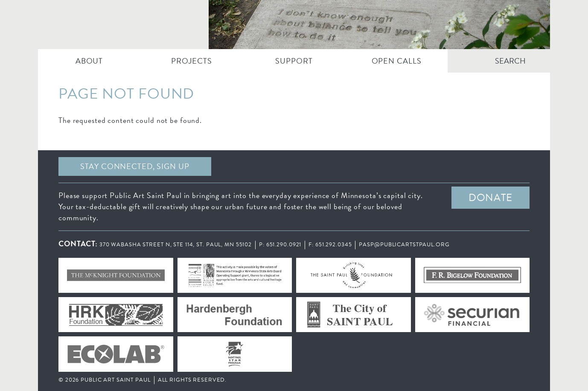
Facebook (292, 166)
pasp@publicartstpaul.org (404, 245)
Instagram (449, 166)
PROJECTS (191, 61)
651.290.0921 (284, 245)
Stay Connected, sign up (135, 166)
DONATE (490, 198)
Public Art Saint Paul (294, 25)
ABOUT (89, 61)
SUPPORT (294, 61)
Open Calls (397, 61)
